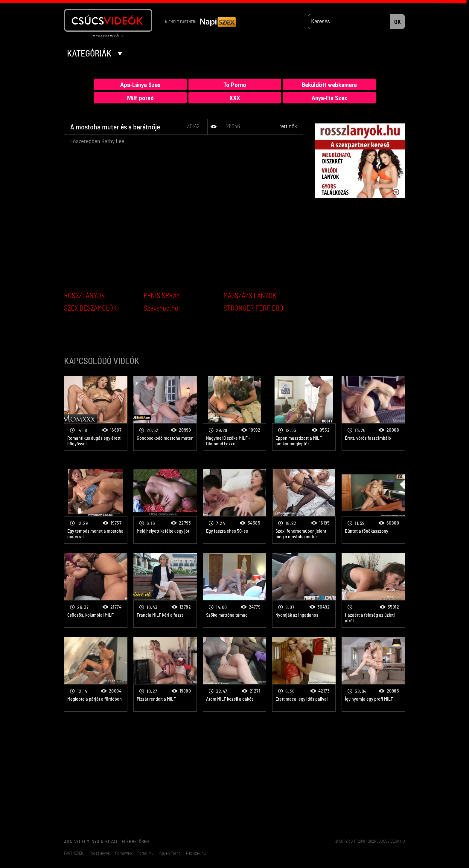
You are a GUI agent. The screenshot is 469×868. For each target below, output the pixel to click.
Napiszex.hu (196, 853)
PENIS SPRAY (162, 296)
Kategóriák (95, 54)
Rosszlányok (100, 853)
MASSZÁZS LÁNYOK (250, 296)
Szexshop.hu (161, 308)
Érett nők (287, 126)
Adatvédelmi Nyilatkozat (91, 842)
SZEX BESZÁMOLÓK (90, 308)
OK (398, 22)
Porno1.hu (145, 853)
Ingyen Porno (170, 853)
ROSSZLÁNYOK (84, 296)
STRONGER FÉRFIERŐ (253, 308)
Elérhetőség (135, 842)
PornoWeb (124, 853)
